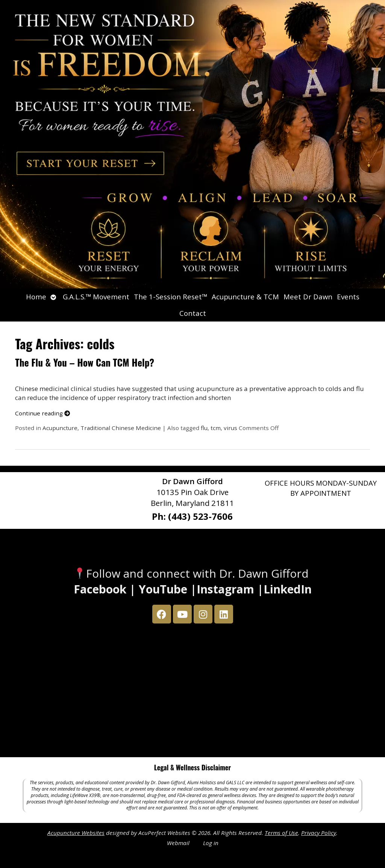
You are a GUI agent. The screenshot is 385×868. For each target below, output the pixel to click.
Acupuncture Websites (76, 833)
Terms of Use (281, 833)
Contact (193, 313)
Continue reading (42, 413)
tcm (216, 428)
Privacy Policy (319, 833)
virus (230, 428)
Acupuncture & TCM (245, 297)
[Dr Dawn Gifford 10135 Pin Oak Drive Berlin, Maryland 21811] (192, 692)
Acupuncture (60, 428)
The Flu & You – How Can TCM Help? (85, 362)
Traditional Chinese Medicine (121, 428)
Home (36, 297)
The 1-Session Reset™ (171, 297)
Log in (211, 843)
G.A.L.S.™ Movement (96, 297)
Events (348, 297)
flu (204, 428)
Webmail (178, 843)
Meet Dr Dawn (308, 297)
